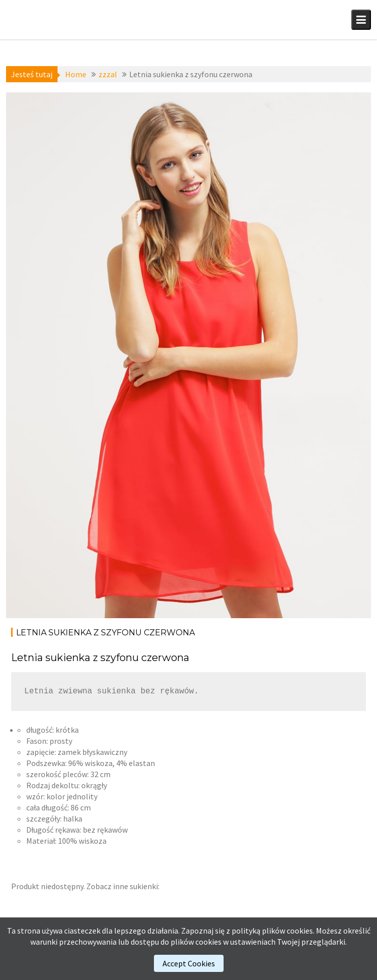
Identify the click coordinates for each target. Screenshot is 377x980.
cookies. (301, 931)
